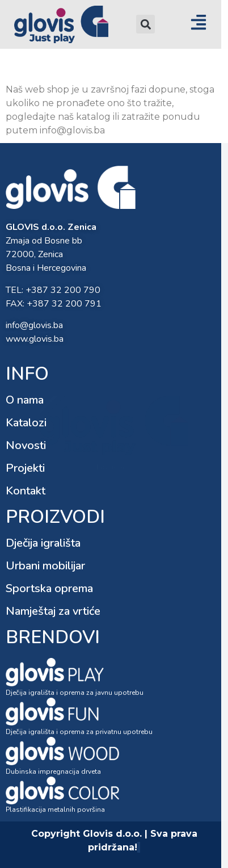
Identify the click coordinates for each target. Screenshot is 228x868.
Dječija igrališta (43, 543)
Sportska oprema (49, 588)
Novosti (26, 445)
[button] (145, 24)
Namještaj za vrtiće (53, 611)
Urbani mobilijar (45, 566)
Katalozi (26, 423)
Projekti (25, 468)
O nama (25, 400)
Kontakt (26, 491)
